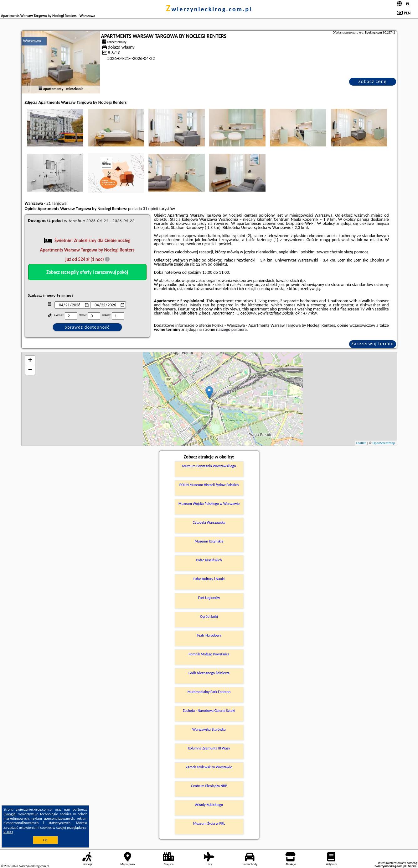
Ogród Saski (209, 617)
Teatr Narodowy (209, 635)
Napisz (412, 866)
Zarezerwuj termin (373, 344)
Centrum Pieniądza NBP (209, 786)
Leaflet (361, 443)
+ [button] (30, 361)
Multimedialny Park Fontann (209, 692)
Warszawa (32, 41)
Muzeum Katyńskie (209, 541)
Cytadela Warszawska (209, 522)
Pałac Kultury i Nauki (209, 579)
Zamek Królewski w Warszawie (209, 767)
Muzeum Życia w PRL (209, 823)
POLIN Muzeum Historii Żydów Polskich (209, 485)
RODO (8, 832)
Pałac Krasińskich (209, 560)
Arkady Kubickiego (209, 805)
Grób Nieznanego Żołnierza (209, 673)
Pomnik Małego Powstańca (209, 654)
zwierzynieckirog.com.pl (209, 9)
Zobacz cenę (372, 81)
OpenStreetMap (384, 443)
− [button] (30, 370)
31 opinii (150, 209)
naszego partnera (231, 329)
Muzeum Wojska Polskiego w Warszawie (209, 504)
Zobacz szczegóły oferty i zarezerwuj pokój (87, 272)
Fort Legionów (209, 598)
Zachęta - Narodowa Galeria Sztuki (209, 711)
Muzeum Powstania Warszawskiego (209, 466)
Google (10, 814)
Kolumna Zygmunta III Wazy (209, 748)
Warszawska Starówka (209, 729)
